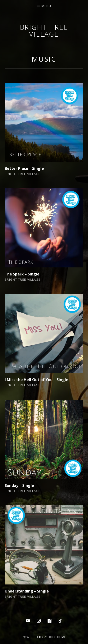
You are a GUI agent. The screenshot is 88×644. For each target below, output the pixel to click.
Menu (46, 6)
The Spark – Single (22, 274)
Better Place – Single (24, 168)
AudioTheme (55, 637)
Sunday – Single (19, 485)
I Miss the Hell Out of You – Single (36, 380)
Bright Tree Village (44, 30)
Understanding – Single (27, 591)
